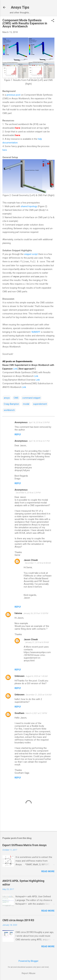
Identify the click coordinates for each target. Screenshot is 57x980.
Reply (18, 434)
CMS (16, 398)
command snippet (31, 398)
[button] (53, 21)
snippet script (31, 254)
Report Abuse (29, 973)
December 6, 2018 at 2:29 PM (28, 493)
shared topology (29, 206)
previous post (14, 95)
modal (26, 404)
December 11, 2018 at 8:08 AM (38, 563)
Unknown (20, 676)
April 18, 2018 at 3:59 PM (39, 422)
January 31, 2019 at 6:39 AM (37, 642)
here (5, 150)
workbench (9, 410)
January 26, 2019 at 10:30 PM (36, 613)
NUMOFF (36, 332)
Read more (48, 871)
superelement (40, 404)
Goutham (19, 713)
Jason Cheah (31, 560)
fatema (18, 613)
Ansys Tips (20, 7)
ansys (7, 398)
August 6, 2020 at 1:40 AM (37, 676)
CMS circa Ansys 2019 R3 (18, 920)
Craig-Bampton (11, 404)
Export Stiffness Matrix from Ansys (24, 845)
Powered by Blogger (28, 961)
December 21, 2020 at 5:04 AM (39, 695)
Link (15, 369)
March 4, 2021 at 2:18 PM (36, 713)
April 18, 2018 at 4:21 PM (39, 441)
